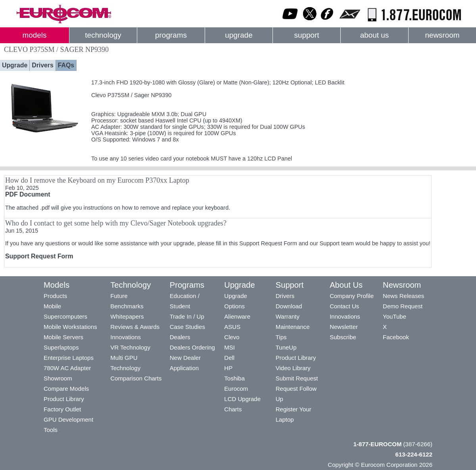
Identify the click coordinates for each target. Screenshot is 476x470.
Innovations (126, 337)
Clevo (232, 337)
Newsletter (344, 327)
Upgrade (15, 65)
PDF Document (28, 194)
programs (171, 35)
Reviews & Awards (135, 327)
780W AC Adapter (67, 368)
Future (119, 296)
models (35, 35)
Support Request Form (39, 256)
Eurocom (236, 389)
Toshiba (234, 378)
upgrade (239, 35)
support (306, 35)
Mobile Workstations (70, 327)
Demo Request (403, 306)
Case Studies (187, 327)
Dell (229, 358)
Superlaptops (61, 347)
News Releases (403, 296)
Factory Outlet (62, 409)
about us (375, 35)
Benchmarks (127, 306)
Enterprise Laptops (69, 358)
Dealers (180, 337)
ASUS (232, 327)
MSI (229, 347)
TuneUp (286, 347)
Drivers (43, 65)
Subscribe (343, 337)
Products (55, 296)
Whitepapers (127, 316)
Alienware (237, 316)
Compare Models (66, 389)
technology (103, 35)
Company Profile (352, 296)
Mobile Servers (63, 337)
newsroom (442, 35)
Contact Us (344, 306)
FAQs (66, 65)
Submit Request (297, 378)
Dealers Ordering (192, 347)
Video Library (293, 368)
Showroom (58, 378)
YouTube (394, 316)
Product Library (64, 399)
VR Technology (130, 347)
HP (228, 368)
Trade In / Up (187, 316)
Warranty (288, 316)
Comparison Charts (136, 378)
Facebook (396, 337)
